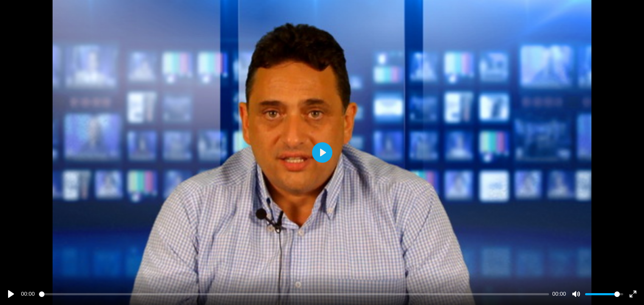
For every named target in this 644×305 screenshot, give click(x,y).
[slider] (294, 294)
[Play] (11, 294)
